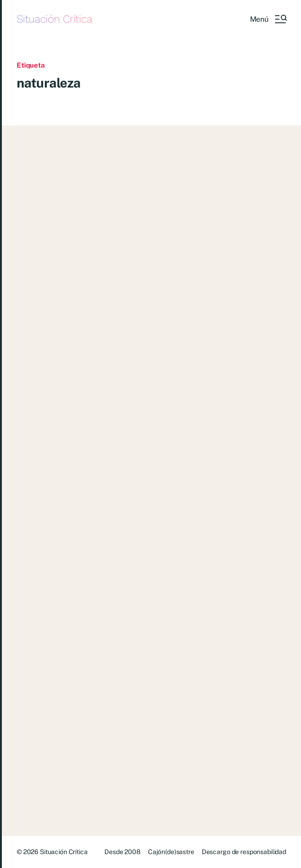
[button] (268, 19)
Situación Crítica (54, 19)
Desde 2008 (122, 852)
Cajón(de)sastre (171, 852)
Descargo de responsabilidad (244, 852)
